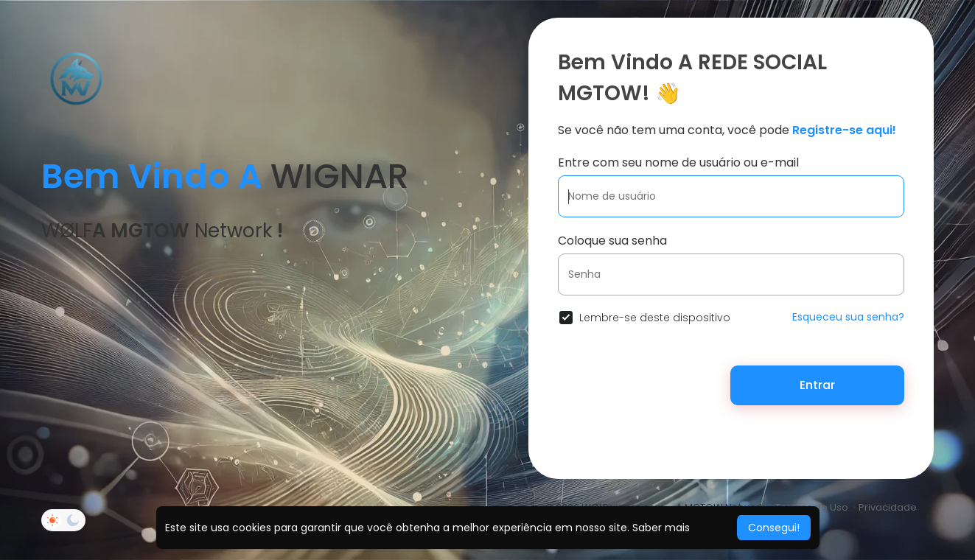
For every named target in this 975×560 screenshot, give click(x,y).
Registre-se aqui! (844, 130)
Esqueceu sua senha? (848, 317)
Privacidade (888, 507)
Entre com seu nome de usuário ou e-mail (678, 162)
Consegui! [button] (774, 528)
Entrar (817, 385)
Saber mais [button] (661, 528)
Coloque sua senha (612, 241)
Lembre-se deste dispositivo (655, 318)
